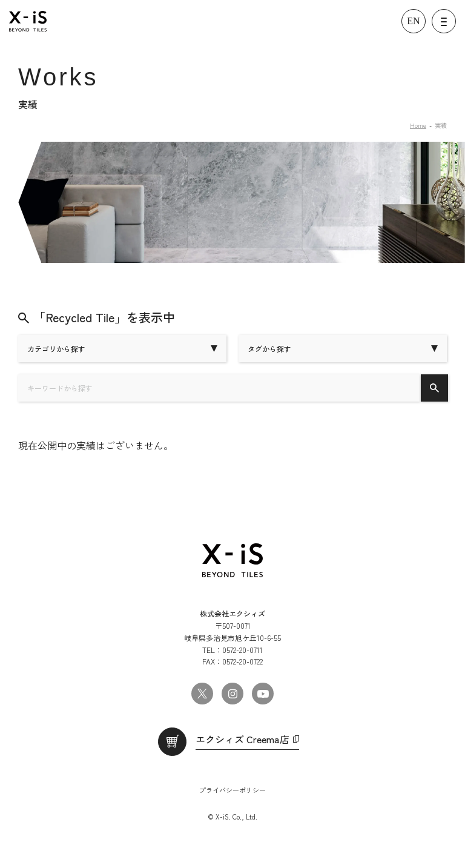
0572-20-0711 (242, 650)
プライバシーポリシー (232, 790)
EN (413, 21)
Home (418, 125)
